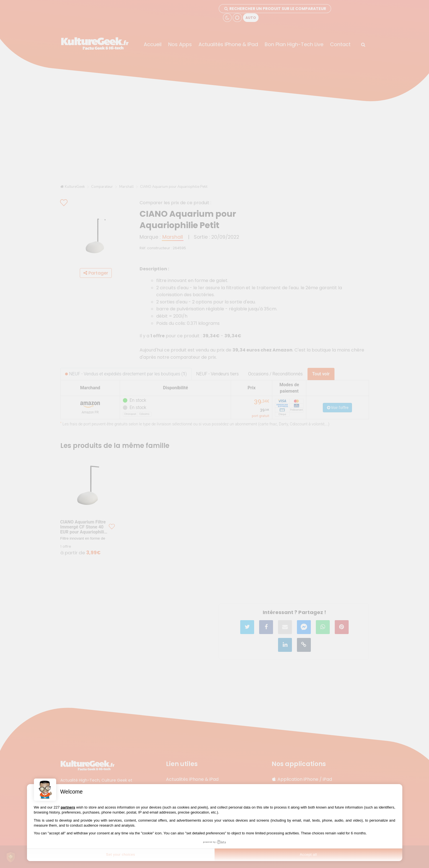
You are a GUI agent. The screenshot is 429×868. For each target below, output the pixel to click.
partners (68, 807)
